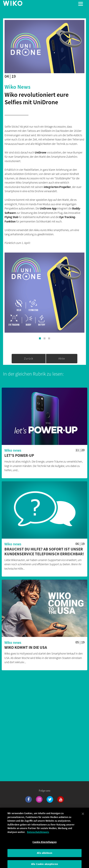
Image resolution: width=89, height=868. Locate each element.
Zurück (29, 359)
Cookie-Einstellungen (44, 844)
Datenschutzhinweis (38, 834)
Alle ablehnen (44, 855)
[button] (40, 338)
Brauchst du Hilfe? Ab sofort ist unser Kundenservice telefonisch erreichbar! (44, 552)
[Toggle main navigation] (81, 4)
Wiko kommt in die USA (26, 648)
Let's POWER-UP (19, 456)
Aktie (62, 359)
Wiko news (17, 87)
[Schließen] (83, 816)
